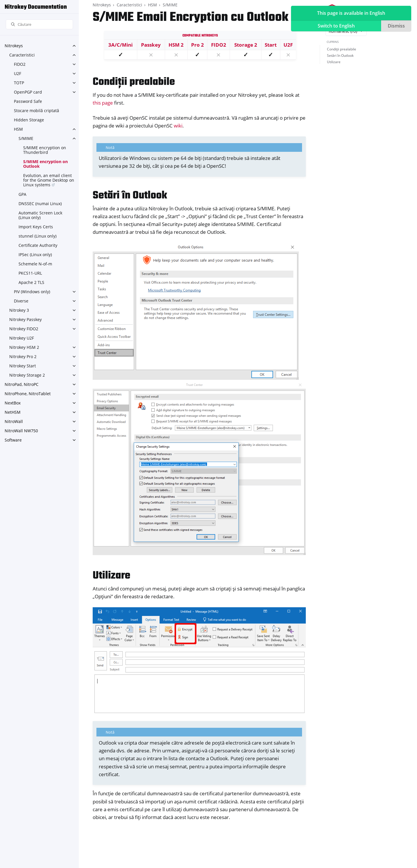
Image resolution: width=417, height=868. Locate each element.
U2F (18, 73)
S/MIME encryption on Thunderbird (45, 150)
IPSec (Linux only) (35, 255)
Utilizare (334, 62)
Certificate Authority (38, 245)
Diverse (21, 301)
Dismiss (396, 26)
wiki (178, 126)
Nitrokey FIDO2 (24, 329)
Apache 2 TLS (31, 282)
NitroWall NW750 (21, 431)
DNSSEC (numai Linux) (40, 204)
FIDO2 (20, 64)
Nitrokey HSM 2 (24, 347)
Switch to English (336, 26)
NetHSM (13, 412)
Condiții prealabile (342, 49)
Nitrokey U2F (22, 338)
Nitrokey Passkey (25, 319)
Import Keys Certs (36, 227)
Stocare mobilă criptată (36, 111)
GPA (22, 194)
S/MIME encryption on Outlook (45, 164)
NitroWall (14, 421)
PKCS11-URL (30, 273)
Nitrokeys (14, 46)
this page (103, 103)
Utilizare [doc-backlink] (111, 576)
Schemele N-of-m (35, 264)
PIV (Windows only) (32, 292)
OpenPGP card (28, 92)
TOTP (19, 83)
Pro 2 (197, 45)
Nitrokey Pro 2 (23, 356)
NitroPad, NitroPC (22, 384)
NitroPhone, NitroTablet (28, 394)
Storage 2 (246, 45)
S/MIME (26, 138)
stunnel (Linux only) (38, 236)
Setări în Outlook (340, 55)
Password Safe (28, 101)
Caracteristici (22, 55)
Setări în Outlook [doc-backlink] (130, 196)
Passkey (151, 45)
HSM (18, 129)
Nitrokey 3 (19, 310)
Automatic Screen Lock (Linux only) (40, 215)
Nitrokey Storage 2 (27, 375)
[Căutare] (39, 24)
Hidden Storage (29, 120)
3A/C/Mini (120, 45)
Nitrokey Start (23, 366)
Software (13, 440)
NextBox (13, 403)
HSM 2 (176, 45)
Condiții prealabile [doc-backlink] (134, 82)
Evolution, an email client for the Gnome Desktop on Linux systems (49, 180)
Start (271, 45)
